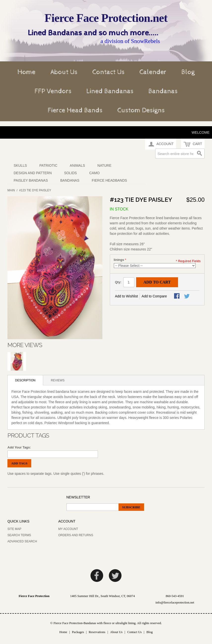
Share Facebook (177, 296)
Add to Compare (154, 296)
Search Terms (19, 535)
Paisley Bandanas (31, 180)
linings (119, 260)
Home (26, 72)
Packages (78, 632)
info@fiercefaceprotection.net (175, 602)
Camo (94, 173)
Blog (188, 72)
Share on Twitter (187, 296)
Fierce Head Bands (75, 110)
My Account (68, 529)
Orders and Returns (76, 535)
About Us (64, 72)
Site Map (14, 529)
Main (11, 190)
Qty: (118, 282)
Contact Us (108, 72)
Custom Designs (141, 110)
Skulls (20, 165)
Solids (71, 173)
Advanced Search (22, 541)
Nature (105, 165)
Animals (77, 165)
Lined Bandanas (110, 91)
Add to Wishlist (127, 296)
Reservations (97, 632)
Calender (153, 72)
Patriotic (48, 165)
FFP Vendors (53, 91)
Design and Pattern (33, 173)
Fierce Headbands (109, 180)
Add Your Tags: (19, 447)
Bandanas (163, 91)
